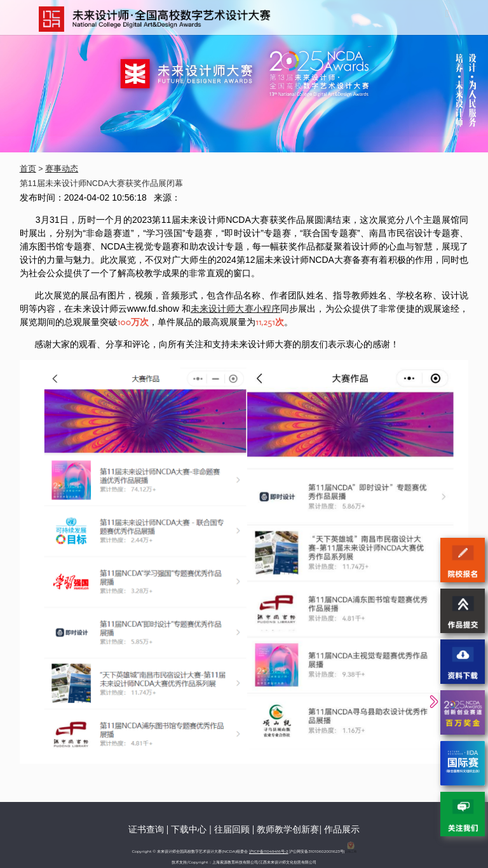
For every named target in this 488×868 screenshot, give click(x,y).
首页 (28, 169)
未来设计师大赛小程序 (235, 309)
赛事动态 (62, 169)
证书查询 (146, 829)
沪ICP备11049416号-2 (269, 851)
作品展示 (342, 829)
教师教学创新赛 (288, 829)
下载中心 (189, 829)
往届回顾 (232, 829)
